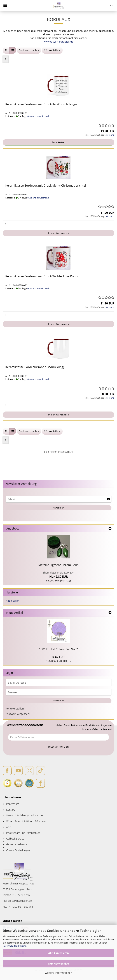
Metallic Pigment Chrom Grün (58, 565)
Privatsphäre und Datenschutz (23, 833)
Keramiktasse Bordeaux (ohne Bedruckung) (35, 367)
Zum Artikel (59, 142)
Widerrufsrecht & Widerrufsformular (26, 821)
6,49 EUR (58, 657)
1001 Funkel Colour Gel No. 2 (58, 649)
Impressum (13, 804)
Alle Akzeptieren (58, 953)
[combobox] (29, 50)
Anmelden (59, 508)
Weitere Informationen (58, 973)
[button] (6, 50)
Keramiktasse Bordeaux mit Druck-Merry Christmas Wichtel (46, 186)
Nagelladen (12, 601)
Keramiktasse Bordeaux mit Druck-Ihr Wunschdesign (41, 104)
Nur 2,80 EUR (58, 575)
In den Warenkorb (59, 233)
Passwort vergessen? (18, 714)
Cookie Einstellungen (18, 850)
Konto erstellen (15, 709)
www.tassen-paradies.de (58, 42)
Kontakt (11, 810)
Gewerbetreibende (17, 844)
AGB (9, 827)
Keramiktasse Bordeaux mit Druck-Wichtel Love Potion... (43, 276)
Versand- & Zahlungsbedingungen (25, 815)
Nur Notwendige (58, 964)
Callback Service (15, 839)
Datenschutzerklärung (15, 946)
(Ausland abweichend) (38, 116)
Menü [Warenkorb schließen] (5, 5)
